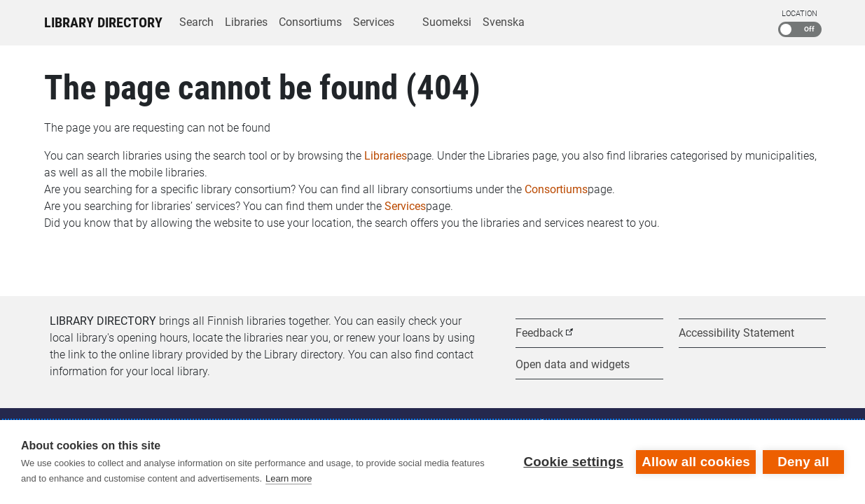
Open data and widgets (573, 364)
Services (374, 22)
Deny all (803, 462)
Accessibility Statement (736, 333)
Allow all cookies (696, 462)
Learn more (289, 478)
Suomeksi (447, 22)
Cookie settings (573, 462)
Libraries (246, 22)
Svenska (504, 22)
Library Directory (103, 22)
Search (196, 22)
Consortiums (310, 22)
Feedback (539, 333)
